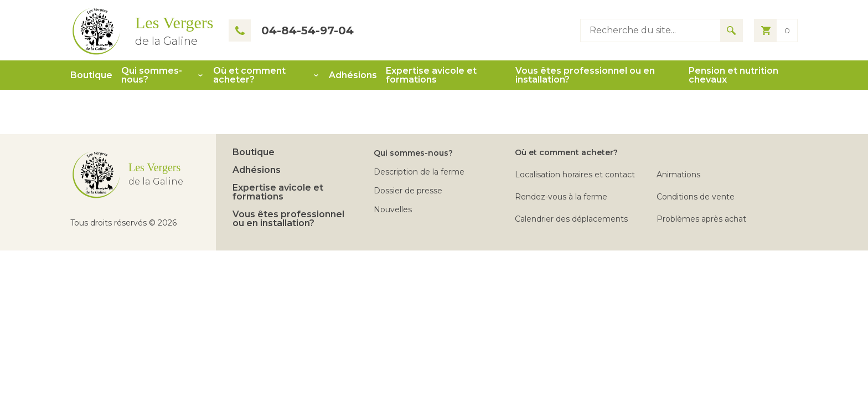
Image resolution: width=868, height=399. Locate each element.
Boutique (91, 75)
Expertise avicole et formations (431, 75)
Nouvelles (393, 209)
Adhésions (353, 75)
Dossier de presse (408, 191)
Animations (678, 175)
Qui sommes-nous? (152, 75)
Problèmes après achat (701, 219)
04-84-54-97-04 (291, 30)
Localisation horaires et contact (575, 175)
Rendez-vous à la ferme (561, 197)
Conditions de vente (696, 197)
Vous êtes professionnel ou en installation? (585, 75)
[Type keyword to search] (650, 30)
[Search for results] (731, 30)
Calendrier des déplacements (571, 219)
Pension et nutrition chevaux (733, 75)
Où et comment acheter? (249, 75)
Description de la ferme (419, 172)
